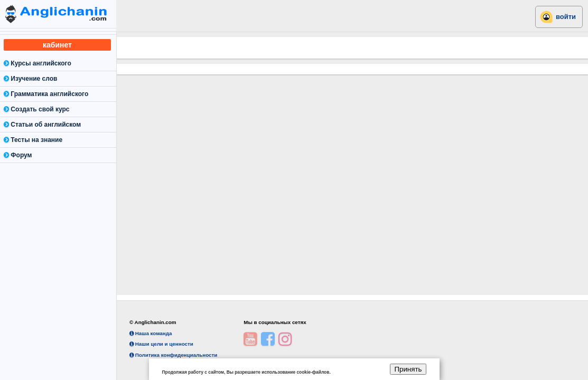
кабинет (57, 45)
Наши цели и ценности (161, 344)
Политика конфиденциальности (173, 355)
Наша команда (151, 333)
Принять (408, 369)
